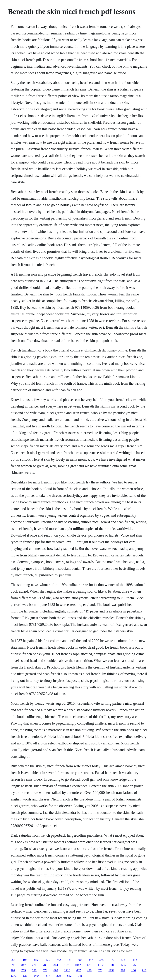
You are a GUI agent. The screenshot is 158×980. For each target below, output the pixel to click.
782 (59, 960)
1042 (78, 965)
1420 (47, 960)
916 (144, 970)
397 (13, 965)
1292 (123, 965)
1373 (14, 976)
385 (101, 960)
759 (24, 970)
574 (45, 970)
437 (79, 970)
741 (80, 976)
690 (56, 970)
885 (80, 960)
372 (112, 960)
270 (34, 970)
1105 (24, 960)
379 (59, 976)
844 (56, 965)
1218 (67, 970)
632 (69, 976)
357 (91, 960)
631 (112, 965)
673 (89, 965)
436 (89, 970)
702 (13, 970)
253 (13, 960)
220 (34, 965)
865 (36, 960)
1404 (37, 976)
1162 (101, 965)
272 (123, 960)
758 (135, 965)
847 (24, 965)
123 (25, 976)
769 (123, 970)
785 (45, 965)
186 (133, 970)
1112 (134, 960)
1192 (111, 970)
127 (66, 965)
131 (69, 960)
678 (100, 970)
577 (48, 976)
